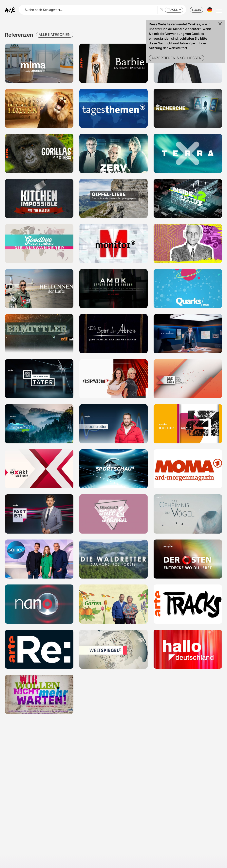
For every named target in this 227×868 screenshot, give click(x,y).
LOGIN (197, 10)
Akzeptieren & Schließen (177, 58)
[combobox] (174, 10)
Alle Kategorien (55, 35)
